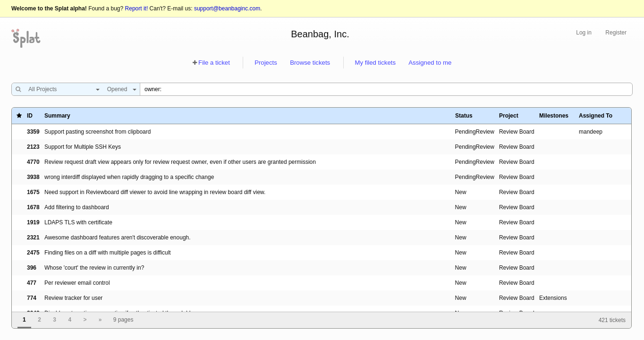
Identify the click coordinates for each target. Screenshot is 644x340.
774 (32, 298)
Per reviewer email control (77, 283)
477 (32, 283)
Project (509, 116)
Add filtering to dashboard (77, 207)
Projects (266, 63)
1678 (33, 207)
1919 (33, 222)
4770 (33, 162)
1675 (33, 192)
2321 (33, 238)
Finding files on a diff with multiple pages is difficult (108, 253)
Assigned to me (430, 63)
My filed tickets (375, 63)
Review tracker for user (73, 298)
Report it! (137, 8)
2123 (33, 147)
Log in (584, 33)
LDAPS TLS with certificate (78, 222)
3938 (33, 177)
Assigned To (596, 116)
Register (616, 33)
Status (464, 116)
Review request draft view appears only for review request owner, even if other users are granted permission (180, 162)
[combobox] (62, 89)
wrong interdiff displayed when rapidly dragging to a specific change (129, 177)
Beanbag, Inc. (320, 34)
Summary (57, 116)
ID (30, 116)
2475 (33, 253)
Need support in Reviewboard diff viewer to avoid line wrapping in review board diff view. (155, 192)
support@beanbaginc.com (227, 8)
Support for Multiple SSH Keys (83, 147)
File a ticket (214, 63)
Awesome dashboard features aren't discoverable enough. (118, 238)
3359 (33, 132)
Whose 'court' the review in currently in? (94, 268)
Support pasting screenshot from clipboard (97, 132)
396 (32, 268)
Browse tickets (310, 63)
